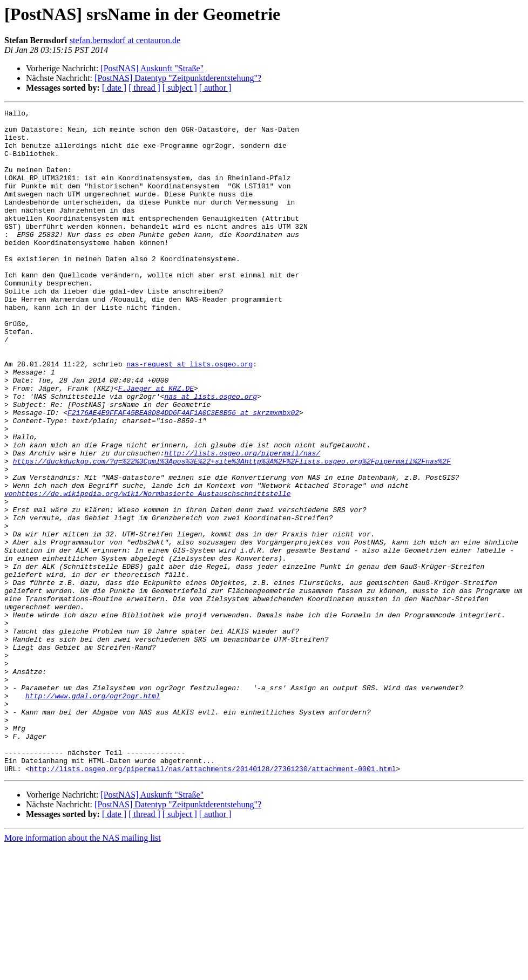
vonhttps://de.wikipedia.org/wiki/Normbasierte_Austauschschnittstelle (147, 571)
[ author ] (215, 88)
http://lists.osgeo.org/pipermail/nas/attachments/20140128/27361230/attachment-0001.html (213, 901)
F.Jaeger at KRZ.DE (156, 445)
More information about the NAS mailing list (83, 971)
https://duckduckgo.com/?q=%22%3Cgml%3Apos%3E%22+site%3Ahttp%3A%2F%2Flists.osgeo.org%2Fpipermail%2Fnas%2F (232, 532)
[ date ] (114, 88)
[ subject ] (180, 88)
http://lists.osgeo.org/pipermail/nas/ (242, 522)
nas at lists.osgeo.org (211, 454)
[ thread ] (144, 88)
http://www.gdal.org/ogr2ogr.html (93, 814)
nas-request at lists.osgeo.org (189, 416)
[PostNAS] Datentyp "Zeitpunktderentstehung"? (178, 78)
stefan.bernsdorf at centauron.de (125, 40)
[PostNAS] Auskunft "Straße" (152, 68)
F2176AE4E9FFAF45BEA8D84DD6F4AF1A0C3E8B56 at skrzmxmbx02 (183, 474)
